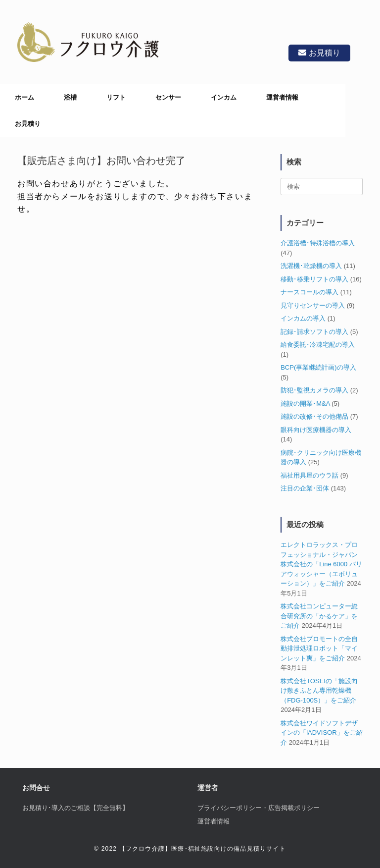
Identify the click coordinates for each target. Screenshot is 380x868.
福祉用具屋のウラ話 (309, 475)
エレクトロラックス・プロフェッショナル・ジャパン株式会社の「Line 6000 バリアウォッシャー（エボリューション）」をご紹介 (321, 564)
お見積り (319, 53)
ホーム (24, 97)
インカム (224, 97)
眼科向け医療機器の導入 (316, 430)
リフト (116, 97)
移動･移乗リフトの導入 (314, 279)
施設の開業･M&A (305, 404)
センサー (168, 97)
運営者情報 (282, 97)
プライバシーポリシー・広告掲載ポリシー (259, 808)
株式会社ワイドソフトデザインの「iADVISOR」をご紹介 (321, 733)
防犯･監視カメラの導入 (314, 390)
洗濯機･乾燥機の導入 (311, 266)
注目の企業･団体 (305, 488)
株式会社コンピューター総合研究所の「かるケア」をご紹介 (319, 616)
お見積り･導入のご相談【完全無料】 (75, 808)
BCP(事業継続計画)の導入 (318, 367)
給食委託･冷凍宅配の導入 (318, 345)
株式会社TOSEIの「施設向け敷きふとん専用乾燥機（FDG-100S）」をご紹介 (319, 691)
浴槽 (70, 97)
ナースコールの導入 (309, 292)
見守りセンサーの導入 (313, 305)
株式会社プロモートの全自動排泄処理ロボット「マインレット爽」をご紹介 (319, 649)
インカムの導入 (303, 318)
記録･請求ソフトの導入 (314, 332)
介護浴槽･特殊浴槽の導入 (318, 243)
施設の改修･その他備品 (314, 416)
